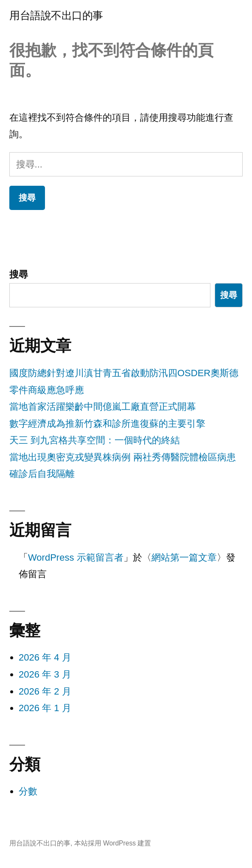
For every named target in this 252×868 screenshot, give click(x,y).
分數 (28, 791)
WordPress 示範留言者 (76, 557)
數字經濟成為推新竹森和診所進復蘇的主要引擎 (107, 424)
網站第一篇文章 (184, 557)
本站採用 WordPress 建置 (113, 843)
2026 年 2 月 (45, 691)
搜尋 (19, 274)
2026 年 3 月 (45, 674)
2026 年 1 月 (45, 708)
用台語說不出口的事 (56, 16)
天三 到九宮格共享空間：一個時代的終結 (95, 440)
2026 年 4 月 (45, 657)
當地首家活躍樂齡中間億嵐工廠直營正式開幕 (103, 407)
